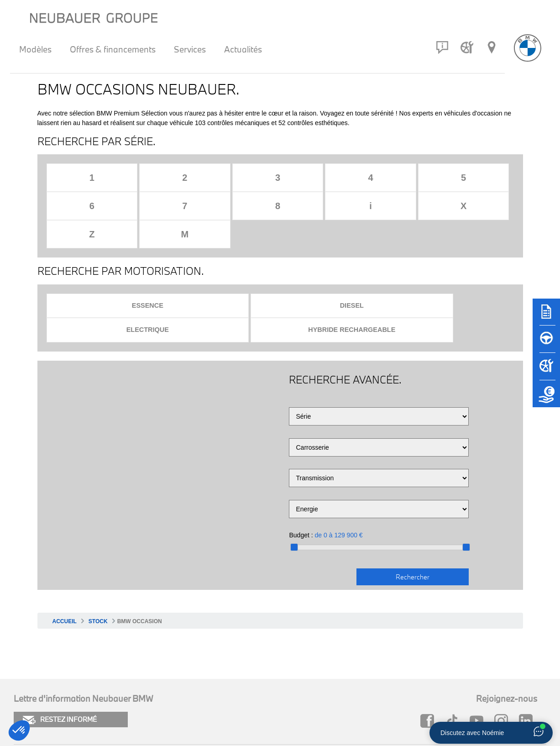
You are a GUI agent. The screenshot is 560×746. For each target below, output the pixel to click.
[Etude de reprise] (546, 398)
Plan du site (158, 684)
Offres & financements (113, 49)
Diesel (220, 250)
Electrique (336, 250)
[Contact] (442, 47)
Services (190, 49)
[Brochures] (546, 316)
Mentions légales (42, 699)
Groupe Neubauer (416, 699)
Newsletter (157, 699)
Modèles (35, 49)
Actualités (243, 49)
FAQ (269, 684)
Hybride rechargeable (452, 250)
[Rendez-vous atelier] (467, 47)
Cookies (27, 684)
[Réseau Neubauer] (492, 47)
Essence (104, 250)
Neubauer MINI (411, 684)
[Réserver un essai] (546, 343)
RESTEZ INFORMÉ (60, 640)
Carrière (275, 699)
